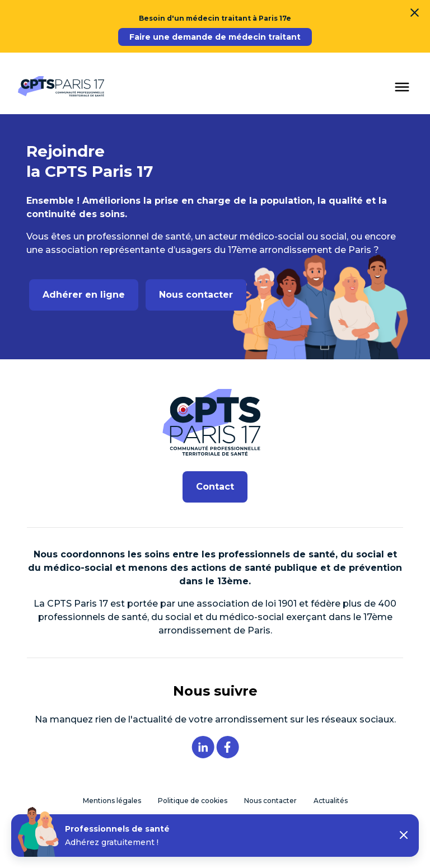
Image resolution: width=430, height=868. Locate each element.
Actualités (331, 801)
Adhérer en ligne (84, 295)
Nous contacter (196, 295)
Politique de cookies (193, 801)
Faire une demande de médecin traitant (215, 37)
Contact (215, 487)
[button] (404, 836)
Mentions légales (112, 801)
